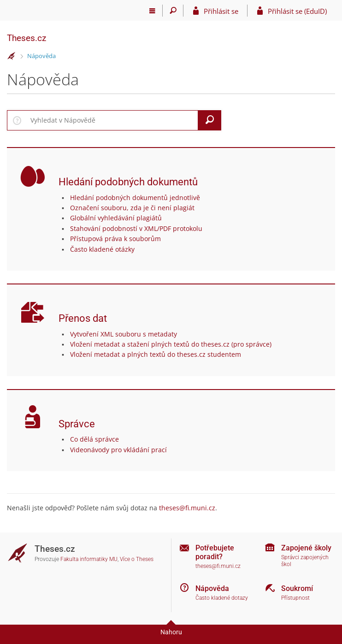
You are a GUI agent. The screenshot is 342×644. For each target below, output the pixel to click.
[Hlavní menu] (152, 11)
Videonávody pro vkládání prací (118, 450)
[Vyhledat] (210, 120)
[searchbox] (112, 120)
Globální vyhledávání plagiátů (116, 218)
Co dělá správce (94, 439)
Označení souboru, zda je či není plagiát (132, 208)
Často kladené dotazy (222, 598)
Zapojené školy (306, 548)
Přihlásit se (221, 11)
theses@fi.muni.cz (187, 508)
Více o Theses (137, 559)
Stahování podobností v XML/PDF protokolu (136, 228)
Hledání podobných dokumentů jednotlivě (135, 198)
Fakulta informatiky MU (89, 559)
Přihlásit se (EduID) (297, 11)
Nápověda (41, 56)
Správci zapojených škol (305, 561)
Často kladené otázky (102, 249)
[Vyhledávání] (173, 11)
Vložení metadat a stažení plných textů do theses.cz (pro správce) (171, 344)
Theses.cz (27, 38)
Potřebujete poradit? (215, 552)
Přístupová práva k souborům (115, 239)
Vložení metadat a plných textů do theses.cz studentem (156, 354)
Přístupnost (295, 598)
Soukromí (297, 588)
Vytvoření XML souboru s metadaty (124, 334)
